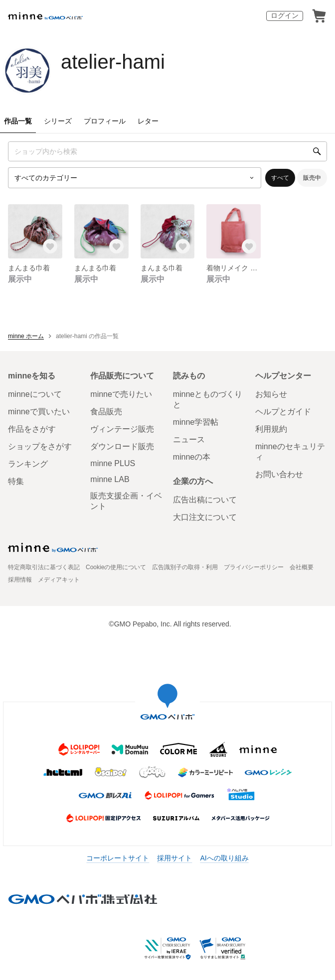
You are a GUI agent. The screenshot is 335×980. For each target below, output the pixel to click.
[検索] (317, 151)
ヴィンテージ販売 (122, 429)
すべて (280, 178)
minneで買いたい (39, 412)
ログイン (285, 15)
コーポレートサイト (118, 858)
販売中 (312, 178)
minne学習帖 (196, 422)
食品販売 (106, 412)
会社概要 (302, 567)
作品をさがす (32, 429)
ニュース (189, 439)
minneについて (35, 394)
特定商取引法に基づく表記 (44, 567)
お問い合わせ (279, 474)
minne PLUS (113, 463)
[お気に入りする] (50, 246)
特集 (16, 481)
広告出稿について (205, 500)
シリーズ (58, 121)
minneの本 (192, 457)
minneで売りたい (121, 394)
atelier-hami (113, 62)
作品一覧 (18, 121)
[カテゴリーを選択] (135, 178)
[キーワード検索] (167, 151)
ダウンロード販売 (122, 446)
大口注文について (205, 517)
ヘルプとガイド (283, 412)
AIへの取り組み (224, 858)
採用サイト (174, 858)
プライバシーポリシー (254, 567)
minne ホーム (26, 336)
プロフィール (105, 121)
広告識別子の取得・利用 (185, 567)
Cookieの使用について (116, 567)
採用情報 (20, 580)
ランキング (28, 464)
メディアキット (59, 580)
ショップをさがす (40, 446)
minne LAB (110, 479)
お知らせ (271, 394)
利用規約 (271, 429)
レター (148, 121)
